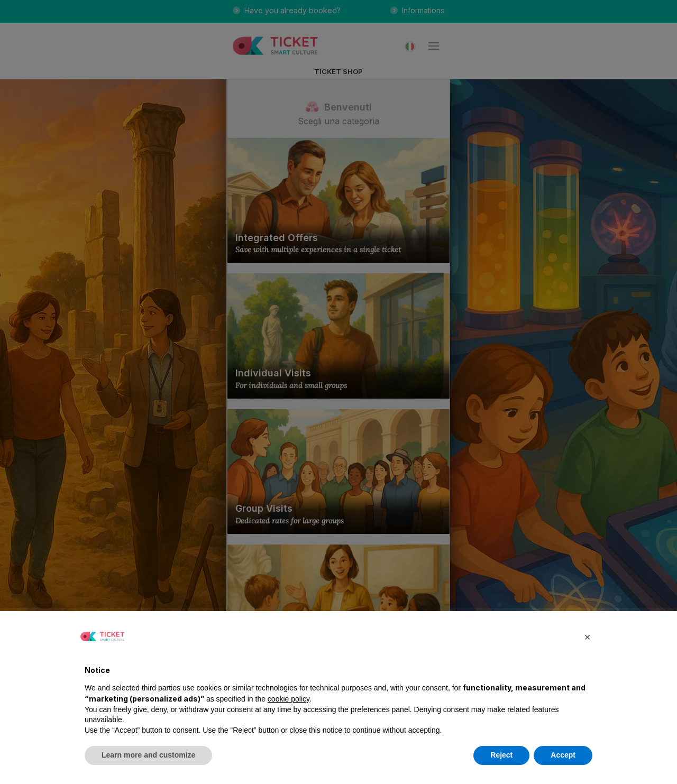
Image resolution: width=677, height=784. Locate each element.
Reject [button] (501, 755)
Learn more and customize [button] (148, 755)
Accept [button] (563, 755)
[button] (587, 637)
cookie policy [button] (289, 699)
